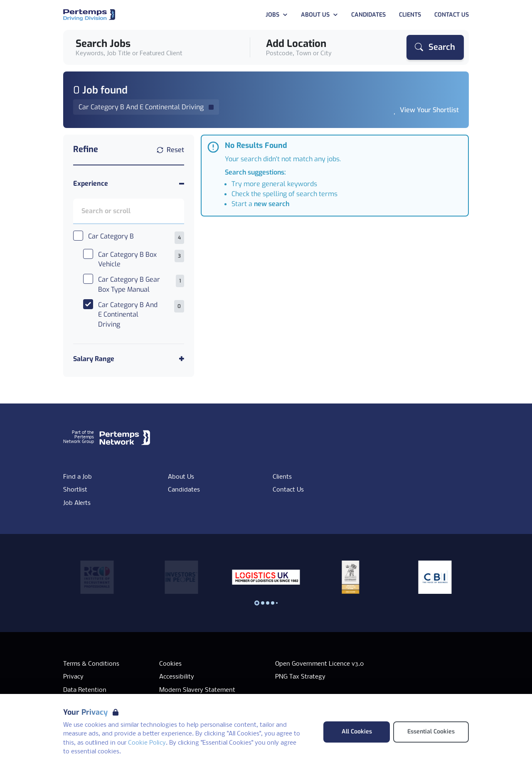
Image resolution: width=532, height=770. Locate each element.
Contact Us (288, 490)
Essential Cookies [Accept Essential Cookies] (431, 732)
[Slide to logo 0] (257, 603)
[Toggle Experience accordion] (129, 183)
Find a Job (78, 477)
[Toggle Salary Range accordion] (129, 359)
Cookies (170, 664)
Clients (282, 477)
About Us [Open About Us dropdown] (319, 15)
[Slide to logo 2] (268, 603)
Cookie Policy (147, 743)
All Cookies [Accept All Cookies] (357, 732)
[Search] (435, 47)
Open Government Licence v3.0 (319, 664)
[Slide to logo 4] (277, 603)
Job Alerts (77, 503)
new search (272, 204)
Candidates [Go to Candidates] (368, 15)
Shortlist (75, 490)
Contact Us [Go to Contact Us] (452, 15)
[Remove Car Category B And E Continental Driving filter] (146, 107)
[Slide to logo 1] (263, 603)
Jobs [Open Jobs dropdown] (277, 15)
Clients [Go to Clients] (410, 15)
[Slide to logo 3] (273, 603)
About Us (181, 477)
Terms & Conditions (91, 664)
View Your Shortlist (429, 110)
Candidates (184, 490)
